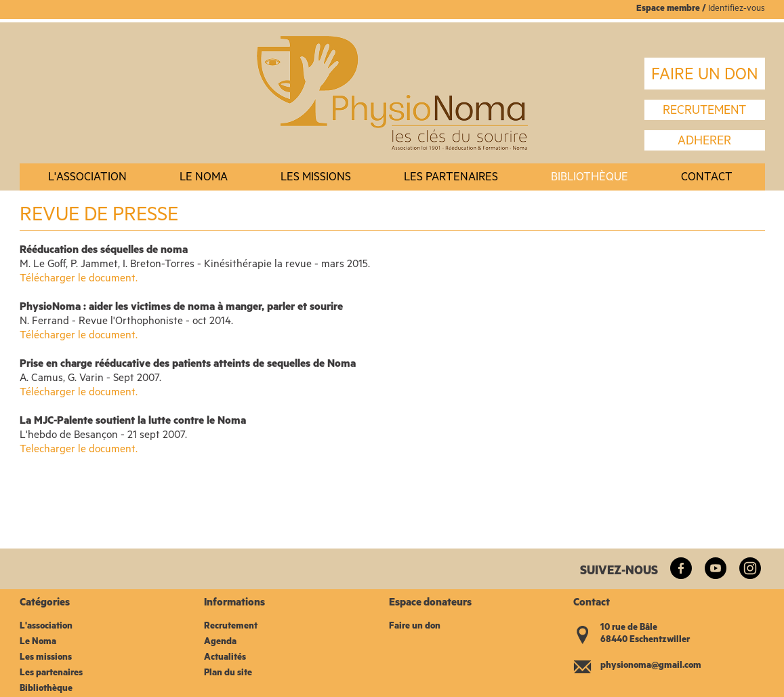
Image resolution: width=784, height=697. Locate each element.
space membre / (675, 9)
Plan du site (228, 674)
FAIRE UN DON (705, 77)
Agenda (220, 642)
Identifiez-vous (737, 9)
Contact (707, 179)
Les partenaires (451, 179)
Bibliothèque (590, 179)
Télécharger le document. (79, 280)
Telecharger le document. (79, 451)
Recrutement (231, 627)
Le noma (204, 179)
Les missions (316, 179)
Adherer (704, 142)
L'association (87, 179)
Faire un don (415, 627)
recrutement (704, 112)
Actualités (225, 658)
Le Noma (38, 642)
